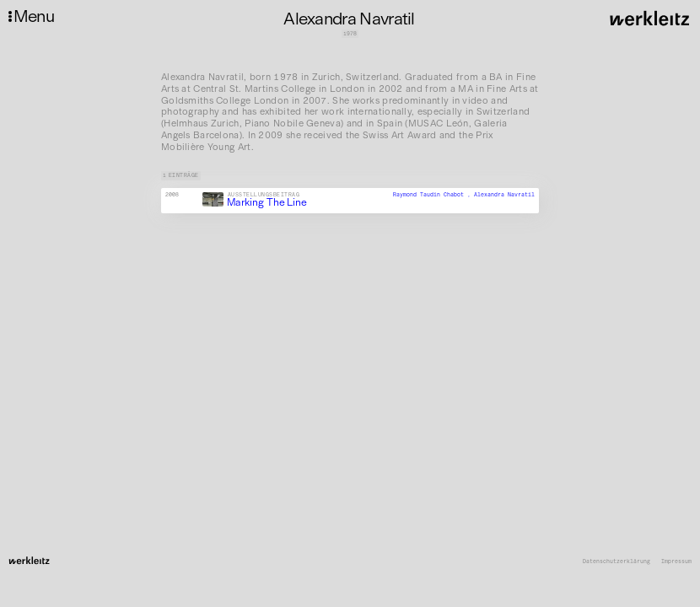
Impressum (676, 562)
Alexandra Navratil (504, 195)
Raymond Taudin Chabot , (433, 195)
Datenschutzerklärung (617, 562)
